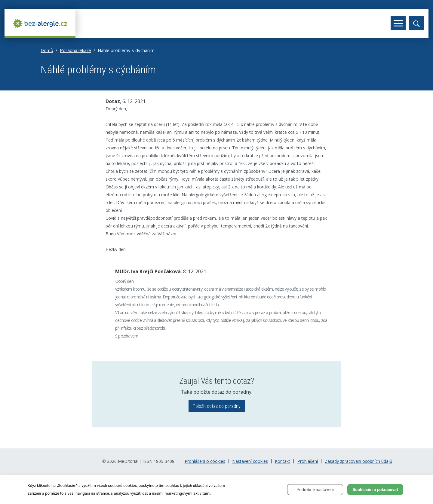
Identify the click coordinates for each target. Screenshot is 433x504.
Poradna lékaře (75, 50)
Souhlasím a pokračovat (375, 490)
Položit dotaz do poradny (217, 406)
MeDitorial (128, 461)
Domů (47, 50)
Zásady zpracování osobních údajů (359, 461)
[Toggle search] (416, 23)
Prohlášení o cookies (205, 461)
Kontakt (283, 461)
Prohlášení (308, 461)
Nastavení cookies (250, 461)
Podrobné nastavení (315, 490)
